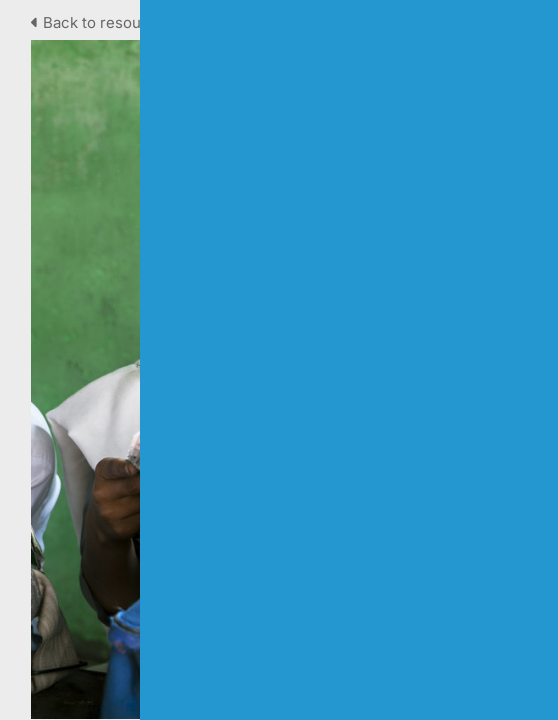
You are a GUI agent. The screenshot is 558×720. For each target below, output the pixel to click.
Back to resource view (118, 22)
